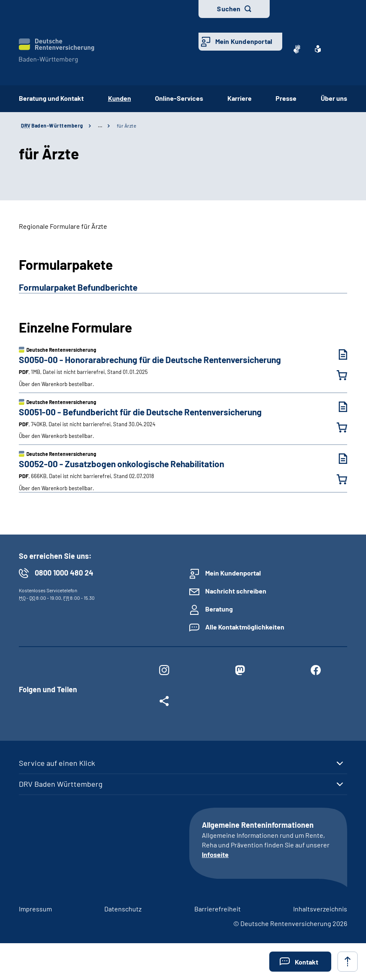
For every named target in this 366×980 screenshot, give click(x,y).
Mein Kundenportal (244, 41)
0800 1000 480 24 (64, 573)
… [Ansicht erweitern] (100, 125)
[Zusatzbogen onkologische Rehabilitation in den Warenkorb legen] (337, 479)
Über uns (334, 98)
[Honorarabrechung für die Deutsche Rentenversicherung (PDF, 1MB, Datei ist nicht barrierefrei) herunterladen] (337, 354)
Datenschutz (123, 909)
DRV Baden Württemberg (61, 784)
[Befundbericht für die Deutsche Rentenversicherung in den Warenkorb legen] (337, 427)
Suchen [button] (229, 9)
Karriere (240, 98)
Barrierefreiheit (218, 909)
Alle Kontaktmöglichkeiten (245, 627)
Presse (286, 98)
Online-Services (179, 98)
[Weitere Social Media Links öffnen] (164, 703)
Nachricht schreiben (236, 591)
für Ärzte (127, 125)
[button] (300, 962)
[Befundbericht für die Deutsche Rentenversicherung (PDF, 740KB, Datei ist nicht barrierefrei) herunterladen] (337, 407)
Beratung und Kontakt (51, 98)
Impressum (35, 909)
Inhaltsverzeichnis (320, 909)
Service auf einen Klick (57, 763)
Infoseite (215, 854)
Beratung (219, 609)
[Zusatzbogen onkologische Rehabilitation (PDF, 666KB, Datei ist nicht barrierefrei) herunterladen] (337, 459)
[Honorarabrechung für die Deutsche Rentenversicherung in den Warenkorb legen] (337, 375)
